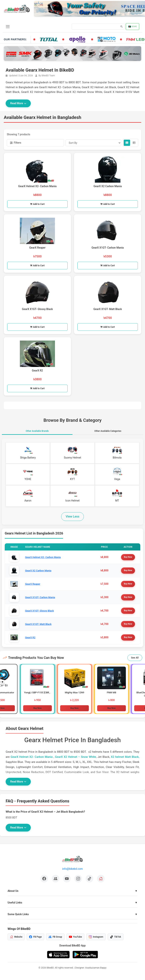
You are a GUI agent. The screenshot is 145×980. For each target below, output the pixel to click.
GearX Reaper (33, 584)
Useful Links (15, 903)
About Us (13, 891)
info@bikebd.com (72, 869)
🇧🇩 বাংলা (132, 27)
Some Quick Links (18, 914)
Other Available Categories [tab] (108, 431)
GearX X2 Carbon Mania (38, 571)
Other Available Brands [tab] (37, 431)
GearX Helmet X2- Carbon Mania (43, 557)
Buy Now (128, 557)
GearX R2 (30, 637)
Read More (18, 103)
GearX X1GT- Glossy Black (39, 611)
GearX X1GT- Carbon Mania (40, 597)
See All (135, 658)
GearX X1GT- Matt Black (38, 624)
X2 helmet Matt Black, (125, 757)
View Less (73, 516)
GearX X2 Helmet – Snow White (76, 757)
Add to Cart (37, 204)
